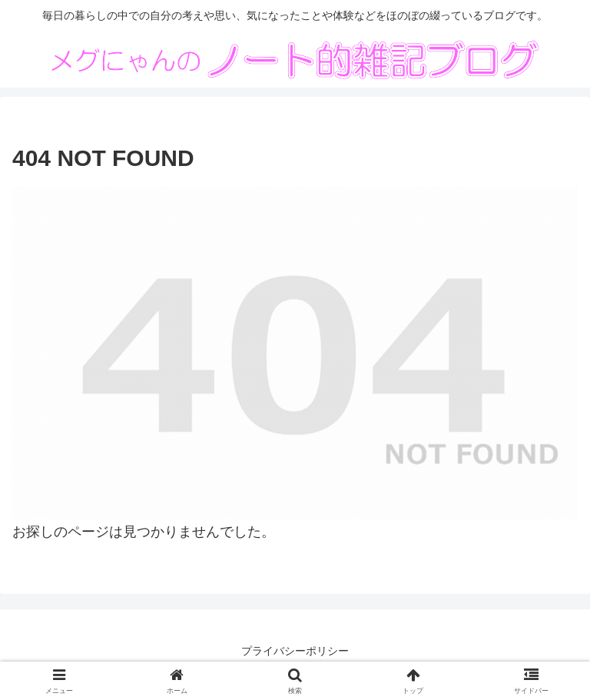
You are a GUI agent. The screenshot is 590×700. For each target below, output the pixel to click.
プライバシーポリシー (295, 651)
